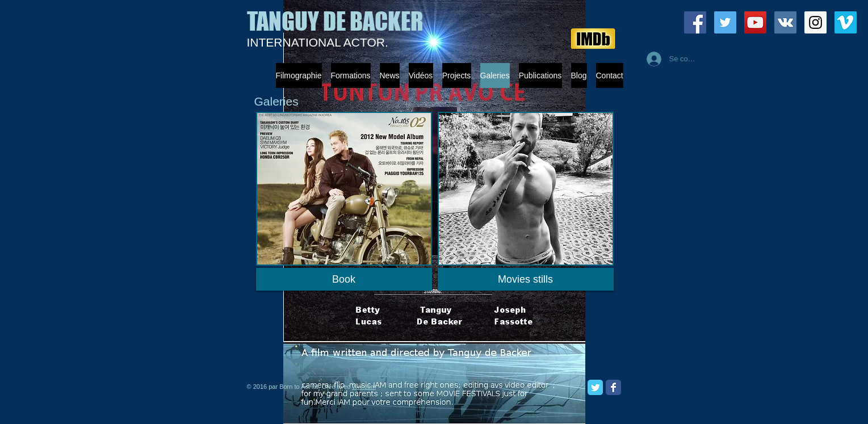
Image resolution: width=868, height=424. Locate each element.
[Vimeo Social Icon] (846, 22)
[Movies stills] (526, 279)
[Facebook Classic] (613, 387)
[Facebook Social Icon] (695, 22)
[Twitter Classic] (595, 387)
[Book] (344, 279)
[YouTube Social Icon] (755, 22)
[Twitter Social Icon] (725, 22)
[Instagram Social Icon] (815, 22)
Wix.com (364, 387)
